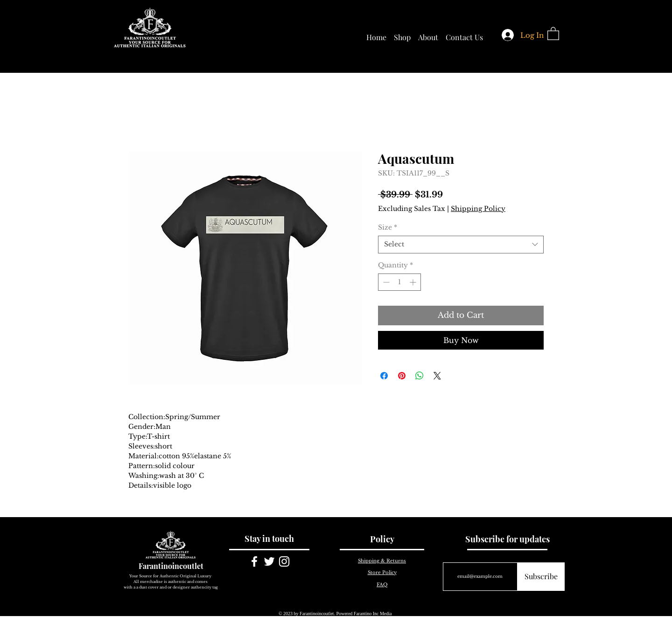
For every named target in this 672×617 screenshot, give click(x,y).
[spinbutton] (399, 282)
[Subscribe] (541, 577)
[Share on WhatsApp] (420, 376)
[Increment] (414, 282)
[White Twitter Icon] (269, 561)
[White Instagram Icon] (284, 561)
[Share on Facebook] (384, 376)
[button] (553, 33)
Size (388, 227)
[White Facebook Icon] (254, 561)
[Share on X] (437, 376)
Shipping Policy (478, 209)
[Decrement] (385, 282)
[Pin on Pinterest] (402, 376)
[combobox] (461, 245)
